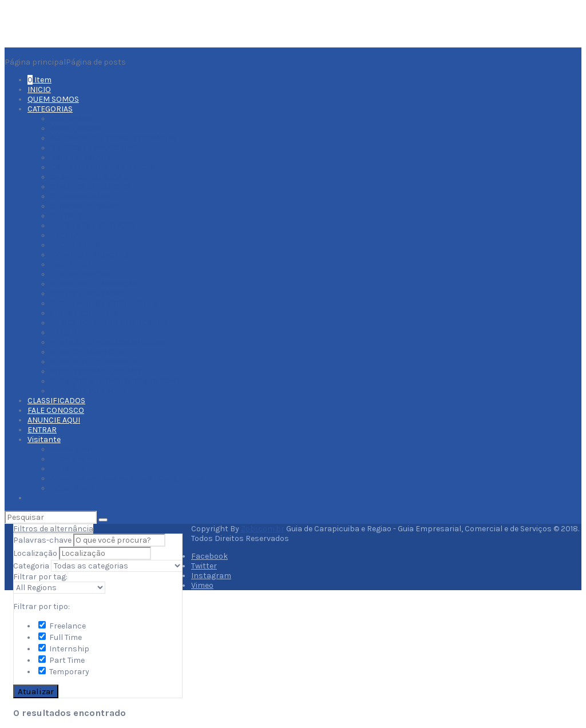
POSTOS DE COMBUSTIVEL (98, 362)
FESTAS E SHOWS (81, 274)
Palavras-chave (42, 540)
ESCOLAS (67, 235)
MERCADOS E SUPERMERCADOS (109, 323)
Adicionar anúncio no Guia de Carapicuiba (127, 478)
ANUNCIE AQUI (54, 420)
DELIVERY (68, 216)
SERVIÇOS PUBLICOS (88, 391)
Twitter (204, 566)
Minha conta (74, 449)
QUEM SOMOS (53, 99)
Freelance (62, 626)
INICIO (39, 89)
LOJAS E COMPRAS (84, 313)
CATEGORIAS (50, 109)
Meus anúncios (79, 459)
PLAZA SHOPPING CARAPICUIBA (108, 342)
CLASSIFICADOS (56, 401)
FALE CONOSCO (56, 410)
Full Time (60, 637)
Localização (35, 553)
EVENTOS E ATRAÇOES (90, 255)
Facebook (209, 556)
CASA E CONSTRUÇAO (89, 177)
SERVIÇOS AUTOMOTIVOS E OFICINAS (118, 381)
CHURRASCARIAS (81, 196)
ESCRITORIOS (75, 245)
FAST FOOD (71, 264)
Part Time (62, 660)
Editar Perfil (72, 488)
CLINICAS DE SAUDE (86, 206)
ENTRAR (42, 430)
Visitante (44, 439)
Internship (64, 649)
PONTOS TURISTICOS (88, 352)
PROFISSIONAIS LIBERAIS (96, 371)
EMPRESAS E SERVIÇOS (93, 226)
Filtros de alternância (53, 529)
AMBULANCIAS (77, 128)
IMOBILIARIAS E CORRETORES (104, 303)
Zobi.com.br (263, 529)
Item (39, 80)
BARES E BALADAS (83, 158)
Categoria (31, 566)
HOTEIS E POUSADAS (88, 294)
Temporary (64, 672)
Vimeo (202, 585)
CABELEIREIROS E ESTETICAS (102, 167)
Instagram (211, 576)
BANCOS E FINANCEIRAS (94, 148)
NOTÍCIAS (68, 469)
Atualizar (36, 691)
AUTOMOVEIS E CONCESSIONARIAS (114, 138)
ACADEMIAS (72, 119)
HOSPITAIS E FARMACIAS (94, 284)
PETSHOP (68, 333)
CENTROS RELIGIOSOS (91, 187)
